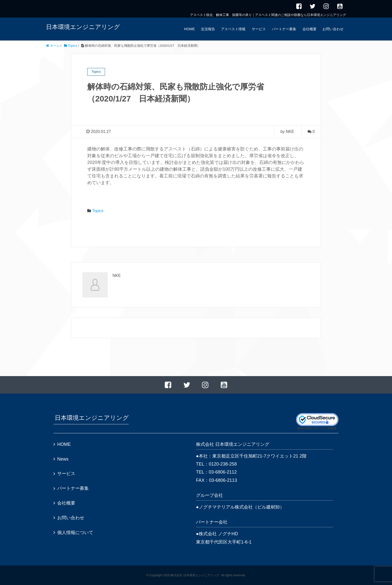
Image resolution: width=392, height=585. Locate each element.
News (63, 459)
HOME (189, 29)
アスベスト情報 (233, 29)
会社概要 (309, 29)
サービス (259, 29)
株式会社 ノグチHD (218, 534)
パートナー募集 (284, 29)
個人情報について (75, 533)
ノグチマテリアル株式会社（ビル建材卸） (241, 507)
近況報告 (208, 29)
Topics (98, 211)
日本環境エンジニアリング (83, 27)
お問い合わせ (333, 29)
